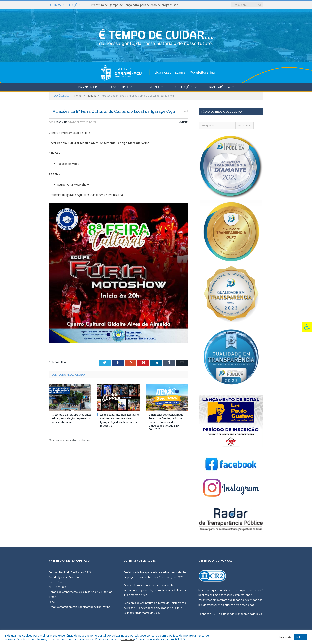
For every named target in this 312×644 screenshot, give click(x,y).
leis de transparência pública (216, 605)
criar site (223, 590)
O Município (119, 87)
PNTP (215, 614)
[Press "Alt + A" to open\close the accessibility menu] (307, 327)
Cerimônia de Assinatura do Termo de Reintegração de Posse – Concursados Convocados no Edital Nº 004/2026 (166, 422)
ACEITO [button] (300, 637)
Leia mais (128, 639)
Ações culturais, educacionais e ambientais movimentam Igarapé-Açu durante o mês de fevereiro (119, 420)
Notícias (183, 122)
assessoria (226, 595)
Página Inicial (89, 87)
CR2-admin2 (60, 122)
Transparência (219, 87)
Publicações (183, 87)
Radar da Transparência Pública (243, 614)
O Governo (151, 87)
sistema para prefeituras (247, 590)
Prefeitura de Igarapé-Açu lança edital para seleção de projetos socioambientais (137, 5)
